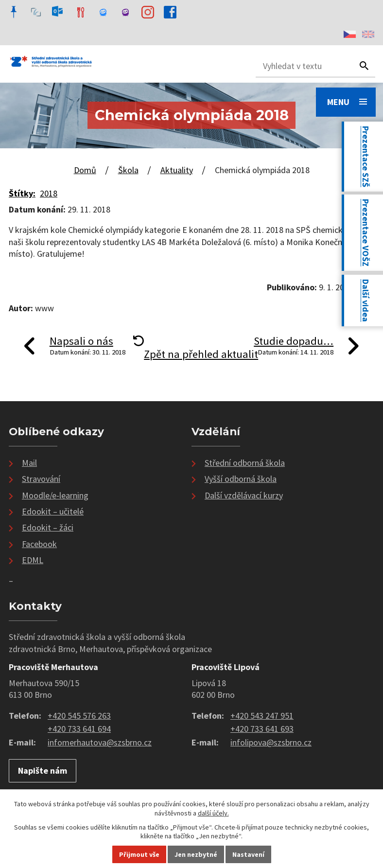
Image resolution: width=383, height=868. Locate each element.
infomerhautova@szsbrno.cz (100, 742)
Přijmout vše (139, 854)
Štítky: (22, 193)
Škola (128, 170)
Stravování (41, 479)
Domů (85, 170)
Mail (29, 463)
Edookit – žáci (48, 527)
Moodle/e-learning (55, 495)
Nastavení (248, 854)
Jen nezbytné (196, 854)
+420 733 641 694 (79, 729)
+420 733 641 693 (262, 729)
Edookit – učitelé (53, 511)
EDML (33, 560)
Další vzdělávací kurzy (244, 495)
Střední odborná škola (245, 463)
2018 (49, 193)
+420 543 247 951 (262, 716)
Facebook (39, 544)
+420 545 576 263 (79, 716)
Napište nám (43, 771)
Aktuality (177, 170)
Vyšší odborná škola (241, 479)
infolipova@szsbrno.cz (271, 742)
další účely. (213, 813)
